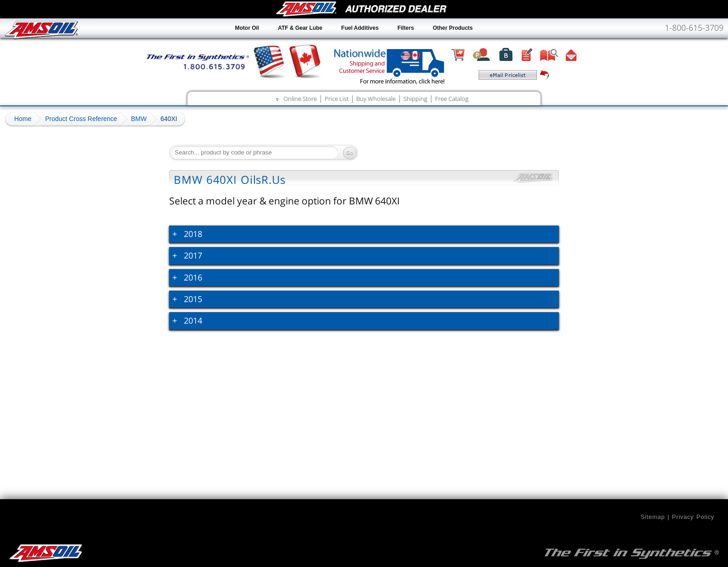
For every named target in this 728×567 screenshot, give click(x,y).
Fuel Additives (360, 28)
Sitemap (653, 517)
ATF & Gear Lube (300, 28)
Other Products (453, 28)
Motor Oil (247, 28)
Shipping (415, 99)
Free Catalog (452, 99)
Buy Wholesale (376, 99)
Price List (336, 99)
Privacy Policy (693, 517)
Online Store (300, 99)
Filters (406, 28)
